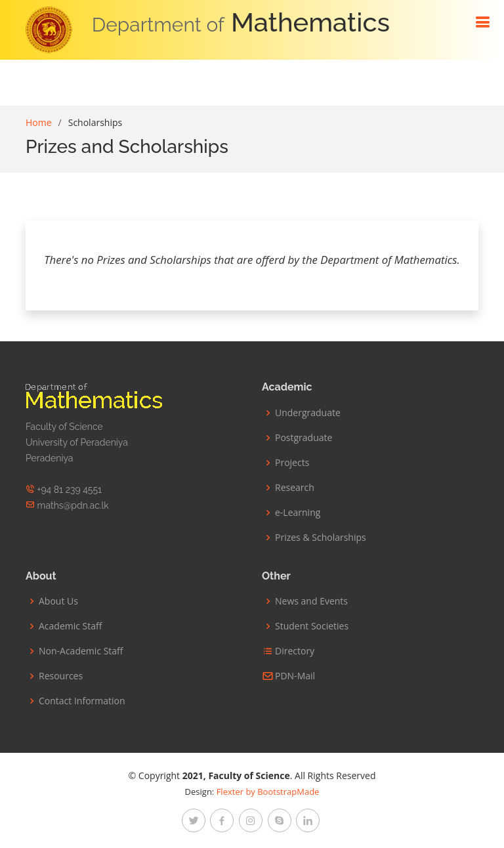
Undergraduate (308, 413)
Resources (61, 676)
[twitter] (194, 820)
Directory (295, 651)
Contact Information (82, 701)
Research (295, 488)
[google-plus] (280, 820)
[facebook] (222, 820)
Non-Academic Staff (81, 651)
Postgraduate (304, 438)
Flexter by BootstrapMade (268, 792)
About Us (58, 601)
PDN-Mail (295, 676)
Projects (292, 463)
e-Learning (298, 513)
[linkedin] (308, 820)
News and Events (311, 601)
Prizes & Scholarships (321, 538)
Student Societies (312, 626)
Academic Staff (70, 626)
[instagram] (251, 820)
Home (39, 122)
